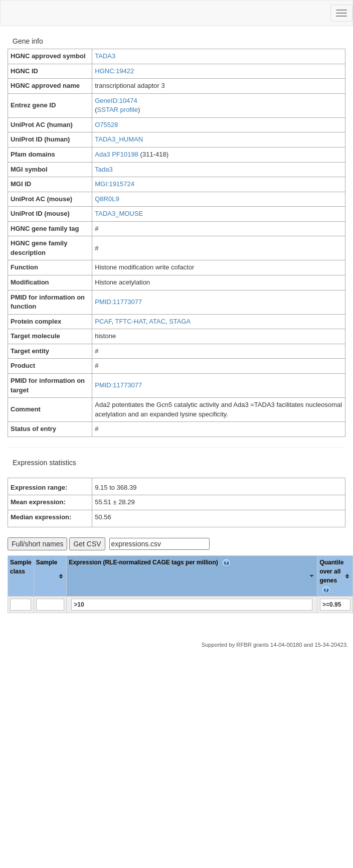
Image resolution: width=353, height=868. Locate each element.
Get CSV (87, 544)
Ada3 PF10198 (117, 154)
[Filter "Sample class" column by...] (21, 605)
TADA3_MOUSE (119, 213)
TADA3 (105, 56)
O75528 (106, 125)
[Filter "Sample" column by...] (50, 605)
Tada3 (104, 169)
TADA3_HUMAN (119, 139)
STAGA (180, 321)
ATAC (157, 321)
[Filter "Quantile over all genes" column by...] (335, 605)
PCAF (103, 321)
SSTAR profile (118, 110)
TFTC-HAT (130, 321)
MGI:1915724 (115, 184)
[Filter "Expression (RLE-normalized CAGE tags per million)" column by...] (192, 605)
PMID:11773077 (118, 302)
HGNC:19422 (114, 71)
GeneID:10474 (116, 101)
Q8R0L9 (107, 199)
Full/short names (37, 544)
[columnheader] (50, 576)
